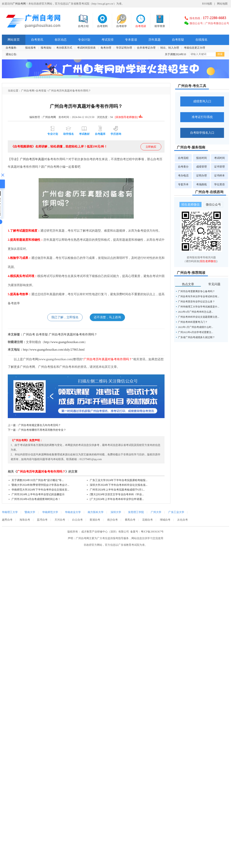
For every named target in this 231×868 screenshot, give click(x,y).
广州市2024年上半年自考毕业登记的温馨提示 (38, 494)
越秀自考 (7, 520)
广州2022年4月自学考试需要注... (195, 332)
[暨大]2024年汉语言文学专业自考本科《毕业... (117, 494)
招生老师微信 (190, 205)
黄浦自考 (95, 520)
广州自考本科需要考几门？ (193, 322)
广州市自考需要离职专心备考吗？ (196, 291)
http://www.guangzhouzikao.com (64, 342)
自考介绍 (83, 20)
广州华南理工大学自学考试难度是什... (199, 307)
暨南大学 (30, 512)
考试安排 (108, 40)
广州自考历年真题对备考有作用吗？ (73, 334)
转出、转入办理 (170, 48)
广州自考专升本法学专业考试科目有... (199, 296)
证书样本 (219, 176)
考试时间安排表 (86, 48)
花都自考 (147, 520)
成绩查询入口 (202, 101)
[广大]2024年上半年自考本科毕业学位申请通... (117, 499)
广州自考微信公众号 (217, 23)
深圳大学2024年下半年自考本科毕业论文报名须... (119, 485)
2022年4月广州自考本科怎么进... (195, 312)
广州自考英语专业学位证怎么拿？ (196, 302)
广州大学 (156, 512)
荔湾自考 (42, 520)
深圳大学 (116, 512)
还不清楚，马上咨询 (107, 317)
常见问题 (214, 284)
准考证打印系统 (202, 117)
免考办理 (106, 48)
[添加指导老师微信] (129, 117)
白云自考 (77, 520)
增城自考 (165, 520)
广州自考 (26, 159)
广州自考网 (19, 4)
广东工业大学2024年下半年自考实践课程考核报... (119, 480)
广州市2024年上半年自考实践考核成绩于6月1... (117, 490)
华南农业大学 (73, 512)
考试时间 (219, 158)
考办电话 (183, 176)
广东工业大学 (176, 512)
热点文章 (188, 284)
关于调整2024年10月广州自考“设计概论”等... (38, 480)
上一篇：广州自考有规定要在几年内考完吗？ (34, 425)
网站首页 (14, 40)
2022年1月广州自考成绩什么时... (195, 327)
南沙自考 (112, 520)
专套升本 (183, 184)
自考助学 (122, 20)
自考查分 (183, 167)
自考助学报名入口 (202, 133)
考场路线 (201, 184)
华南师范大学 (50, 512)
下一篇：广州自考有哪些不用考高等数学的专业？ (37, 430)
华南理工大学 (10, 512)
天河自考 (60, 520)
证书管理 (219, 167)
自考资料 (102, 20)
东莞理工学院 (136, 512)
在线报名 (201, 40)
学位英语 (219, 184)
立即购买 (151, 147)
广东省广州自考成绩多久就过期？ (196, 337)
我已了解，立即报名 (65, 317)
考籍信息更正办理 (194, 48)
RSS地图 (207, 4)
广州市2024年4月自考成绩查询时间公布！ (36, 499)
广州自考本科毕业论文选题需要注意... (199, 317)
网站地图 (222, 4)
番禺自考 (130, 520)
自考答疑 (178, 40)
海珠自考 (25, 520)
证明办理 (201, 176)
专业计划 (84, 40)
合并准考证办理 (146, 48)
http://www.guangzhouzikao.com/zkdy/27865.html (54, 350)
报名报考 (30, 48)
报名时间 (201, 158)
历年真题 (155, 40)
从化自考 (182, 520)
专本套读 (131, 40)
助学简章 (160, 20)
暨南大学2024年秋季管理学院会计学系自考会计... (40, 485)
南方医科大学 (96, 512)
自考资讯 (37, 40)
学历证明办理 (124, 48)
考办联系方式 (64, 48)
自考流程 (183, 158)
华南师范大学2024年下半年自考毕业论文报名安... (40, 490)
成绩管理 (201, 167)
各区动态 (61, 40)
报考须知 (46, 48)
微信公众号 (196, 23)
